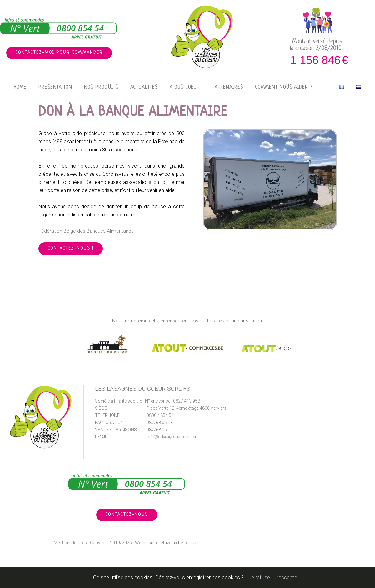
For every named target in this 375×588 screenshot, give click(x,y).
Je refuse (259, 577)
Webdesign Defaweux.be (159, 543)
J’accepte (286, 577)
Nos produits (101, 87)
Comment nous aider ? (284, 87)
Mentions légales (70, 543)
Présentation (55, 87)
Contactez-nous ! (71, 248)
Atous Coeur (185, 87)
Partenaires (227, 87)
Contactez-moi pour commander (59, 53)
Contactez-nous (127, 515)
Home (20, 87)
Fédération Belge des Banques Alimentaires (86, 231)
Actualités (144, 87)
